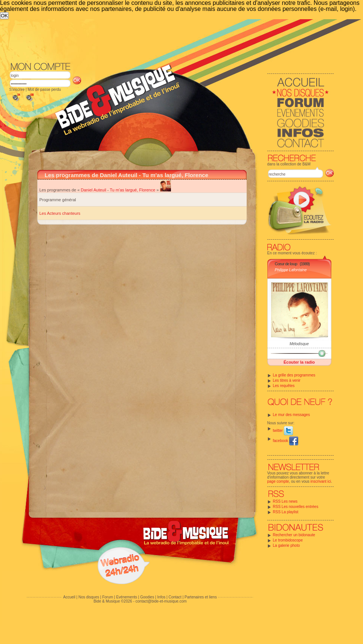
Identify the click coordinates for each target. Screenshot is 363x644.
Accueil (69, 597)
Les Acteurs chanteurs (60, 213)
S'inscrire (17, 89)
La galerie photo (287, 545)
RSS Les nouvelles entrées (296, 507)
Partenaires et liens (201, 597)
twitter (283, 431)
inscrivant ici (321, 481)
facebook (286, 441)
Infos (162, 597)
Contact (175, 597)
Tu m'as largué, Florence (132, 190)
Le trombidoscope (288, 540)
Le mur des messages (291, 415)
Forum (108, 597)
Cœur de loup (286, 264)
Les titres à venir (287, 380)
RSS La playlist (286, 512)
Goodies (147, 597)
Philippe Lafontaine (291, 270)
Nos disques (89, 597)
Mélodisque (299, 344)
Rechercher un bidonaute (294, 535)
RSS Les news (285, 501)
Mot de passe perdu (44, 89)
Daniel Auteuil (94, 190)
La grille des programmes (294, 375)
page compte (278, 481)
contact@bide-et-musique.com (161, 601)
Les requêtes (284, 386)
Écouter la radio (299, 362)
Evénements (127, 597)
